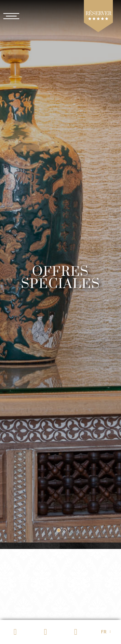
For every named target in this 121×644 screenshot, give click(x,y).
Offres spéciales (60, 278)
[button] (59, 530)
